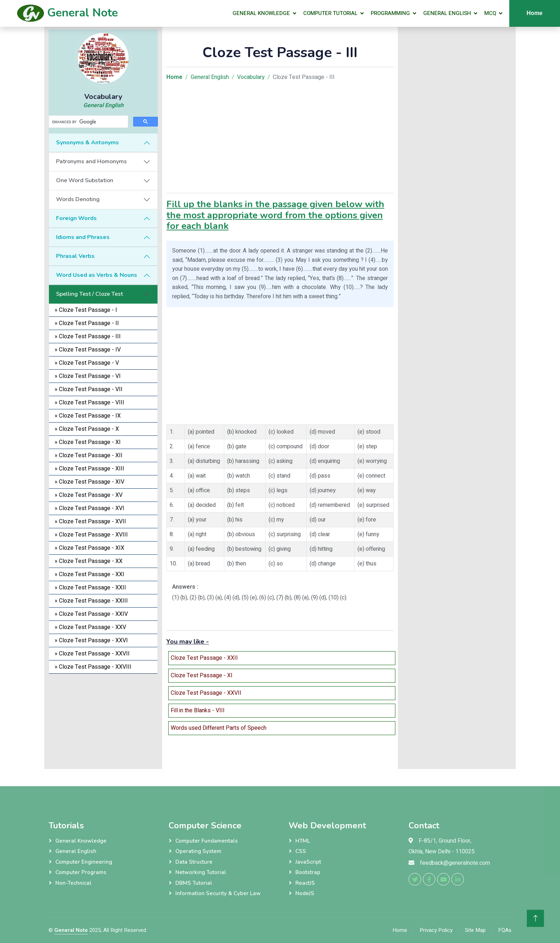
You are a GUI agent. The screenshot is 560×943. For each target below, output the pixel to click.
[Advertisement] (103, 719)
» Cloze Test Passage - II (87, 323)
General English (447, 13)
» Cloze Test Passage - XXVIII (93, 667)
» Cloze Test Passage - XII (89, 455)
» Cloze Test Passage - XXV (90, 627)
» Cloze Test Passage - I (86, 310)
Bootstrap (308, 872)
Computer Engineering (84, 862)
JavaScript (308, 862)
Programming (390, 13)
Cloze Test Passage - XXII (204, 658)
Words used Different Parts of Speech (219, 728)
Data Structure (194, 862)
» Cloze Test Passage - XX (89, 561)
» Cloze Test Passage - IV (88, 350)
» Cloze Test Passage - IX (88, 416)
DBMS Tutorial (194, 883)
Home (535, 13)
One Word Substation (85, 180)
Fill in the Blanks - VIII (198, 710)
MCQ (490, 13)
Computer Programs (81, 872)
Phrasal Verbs (75, 256)
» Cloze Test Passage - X (87, 429)
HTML (303, 841)
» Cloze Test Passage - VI (88, 376)
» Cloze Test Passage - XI (88, 442)
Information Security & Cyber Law (218, 893)
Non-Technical (73, 883)
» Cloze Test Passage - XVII (90, 522)
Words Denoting (78, 199)
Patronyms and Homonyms (91, 161)
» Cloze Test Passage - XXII (90, 588)
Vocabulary (251, 77)
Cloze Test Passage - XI (202, 675)
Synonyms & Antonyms (87, 143)
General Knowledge (261, 13)
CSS (301, 851)
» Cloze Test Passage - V (87, 363)
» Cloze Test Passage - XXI (89, 574)
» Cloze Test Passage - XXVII (92, 654)
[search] (88, 122)
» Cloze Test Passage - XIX (89, 548)
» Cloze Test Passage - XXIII (91, 601)
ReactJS (305, 883)
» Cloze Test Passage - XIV (89, 482)
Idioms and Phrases (83, 237)
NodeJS (305, 893)
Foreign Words (76, 218)
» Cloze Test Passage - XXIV (91, 614)
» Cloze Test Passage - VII (89, 389)
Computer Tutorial (330, 13)
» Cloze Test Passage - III (88, 336)
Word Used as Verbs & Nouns (97, 275)
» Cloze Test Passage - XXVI (91, 640)
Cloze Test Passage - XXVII (206, 693)
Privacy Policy (436, 930)
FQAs (505, 930)
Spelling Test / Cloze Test (89, 294)
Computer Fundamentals (207, 841)
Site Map (475, 930)
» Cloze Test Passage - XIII (89, 469)
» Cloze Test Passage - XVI (89, 508)
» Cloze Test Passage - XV (89, 495)
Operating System (198, 851)
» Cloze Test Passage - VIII (89, 403)
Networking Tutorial (201, 872)
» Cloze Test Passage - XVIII (91, 535)
